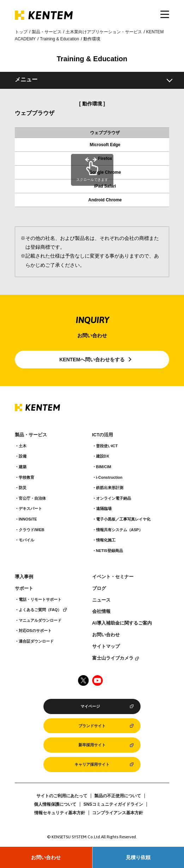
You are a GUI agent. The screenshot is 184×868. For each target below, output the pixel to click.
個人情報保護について (55, 804)
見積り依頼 (138, 857)
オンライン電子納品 (114, 498)
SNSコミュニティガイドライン (113, 804)
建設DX (103, 456)
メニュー (26, 79)
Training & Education (60, 39)
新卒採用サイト (92, 745)
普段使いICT (107, 446)
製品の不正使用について (118, 796)
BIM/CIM (104, 467)
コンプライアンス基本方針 (118, 813)
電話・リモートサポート (40, 599)
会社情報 (101, 611)
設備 (23, 456)
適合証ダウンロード (36, 641)
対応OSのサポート (35, 631)
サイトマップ (106, 646)
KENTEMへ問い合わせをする (92, 360)
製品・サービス (47, 32)
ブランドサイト (92, 726)
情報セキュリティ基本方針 (60, 813)
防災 (23, 488)
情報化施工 (106, 540)
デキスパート (30, 508)
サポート (24, 588)
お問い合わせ (46, 857)
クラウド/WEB (32, 530)
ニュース (101, 600)
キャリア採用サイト (92, 764)
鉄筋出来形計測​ (110, 488)
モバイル (26, 540)
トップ (21, 32)
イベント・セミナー (113, 577)
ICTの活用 (103, 435)
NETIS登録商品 (109, 551)
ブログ (99, 588)
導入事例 (24, 577)
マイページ (90, 706)
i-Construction (109, 477)
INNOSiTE (28, 519)
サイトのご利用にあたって (62, 796)
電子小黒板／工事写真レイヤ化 (123, 519)
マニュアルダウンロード (40, 620)
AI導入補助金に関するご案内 (122, 623)
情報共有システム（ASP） (120, 530)
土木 (23, 446)
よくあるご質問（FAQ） (40, 610)
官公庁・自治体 (32, 498)
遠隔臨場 (104, 508)
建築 (23, 467)
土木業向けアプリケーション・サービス (104, 32)
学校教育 (26, 477)
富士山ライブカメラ (113, 658)
